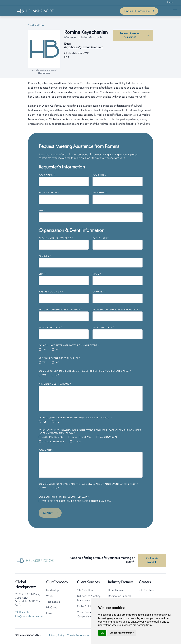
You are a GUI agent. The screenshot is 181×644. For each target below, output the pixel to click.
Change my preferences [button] (122, 633)
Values (50, 597)
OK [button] (102, 633)
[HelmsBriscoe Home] (35, 11)
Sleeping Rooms (53, 437)
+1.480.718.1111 (24, 613)
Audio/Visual (109, 437)
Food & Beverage (53, 442)
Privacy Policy (57, 636)
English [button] (171, 3)
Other (77, 442)
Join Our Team (147, 591)
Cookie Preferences (78, 636)
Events (50, 614)
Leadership (52, 591)
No (57, 350)
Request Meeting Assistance (130, 35)
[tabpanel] (91, 104)
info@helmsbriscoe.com (29, 617)
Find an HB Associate (137, 11)
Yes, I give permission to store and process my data (77, 501)
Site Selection (85, 591)
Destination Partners (119, 597)
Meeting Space (82, 437)
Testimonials (53, 603)
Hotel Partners (116, 591)
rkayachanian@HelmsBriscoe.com (84, 47)
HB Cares (52, 608)
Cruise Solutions (86, 607)
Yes (45, 350)
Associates (37, 25)
